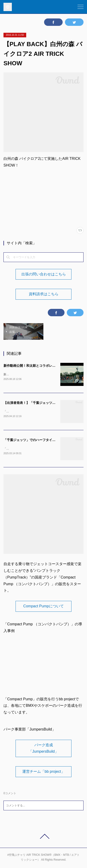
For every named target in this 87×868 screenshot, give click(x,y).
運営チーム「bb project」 (43, 772)
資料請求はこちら (44, 294)
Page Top (43, 837)
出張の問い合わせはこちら (44, 274)
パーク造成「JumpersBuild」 (43, 749)
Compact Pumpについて (43, 607)
